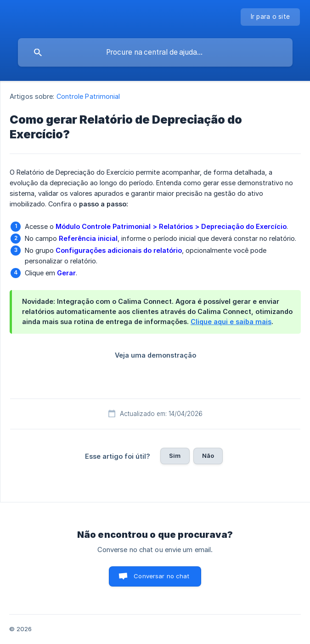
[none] (271, 17)
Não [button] (208, 456)
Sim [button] (175, 456)
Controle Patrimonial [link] (88, 96)
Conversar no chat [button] (161, 576)
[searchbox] (155, 52)
